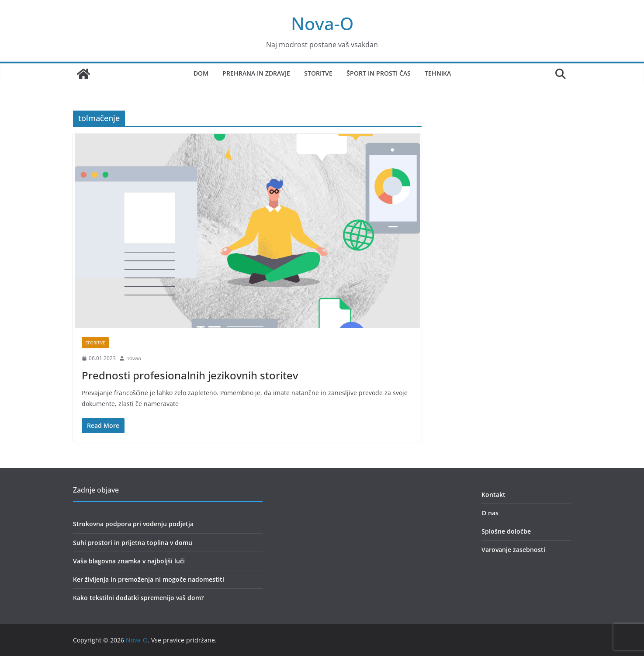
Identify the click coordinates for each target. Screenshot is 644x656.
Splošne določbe (506, 531)
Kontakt (493, 495)
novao (134, 358)
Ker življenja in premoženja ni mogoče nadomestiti (149, 579)
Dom (201, 73)
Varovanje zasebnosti (513, 550)
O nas (490, 513)
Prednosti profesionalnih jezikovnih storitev (190, 375)
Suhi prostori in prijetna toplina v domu (133, 543)
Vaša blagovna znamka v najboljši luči (129, 561)
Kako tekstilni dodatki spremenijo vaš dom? (138, 598)
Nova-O (322, 23)
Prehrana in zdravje (256, 73)
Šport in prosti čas (379, 73)
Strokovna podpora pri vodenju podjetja (133, 524)
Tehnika (438, 73)
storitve (95, 343)
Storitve (318, 73)
